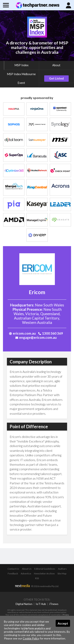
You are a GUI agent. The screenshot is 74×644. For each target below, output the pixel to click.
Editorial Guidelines (45, 569)
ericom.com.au (22, 333)
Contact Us (13, 569)
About (56, 65)
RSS (37, 578)
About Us (27, 569)
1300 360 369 (51, 333)
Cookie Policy (31, 638)
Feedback (13, 573)
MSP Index (21, 65)
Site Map (62, 573)
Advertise (26, 573)
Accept (63, 623)
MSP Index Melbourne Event (21, 78)
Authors (62, 569)
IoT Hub (41, 604)
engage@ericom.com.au (36, 337)
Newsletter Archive (44, 573)
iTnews (54, 604)
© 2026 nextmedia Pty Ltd (45, 586)
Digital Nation (24, 604)
